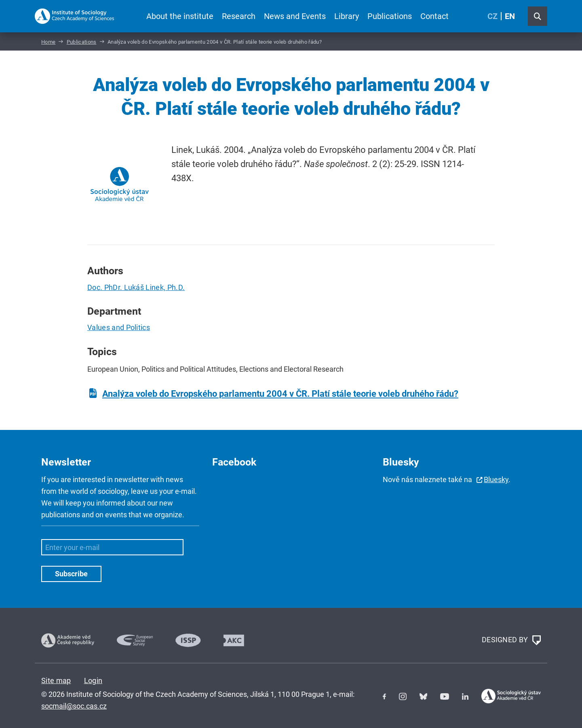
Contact (434, 16)
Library (347, 16)
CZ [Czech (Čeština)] (492, 16)
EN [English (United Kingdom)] (510, 16)
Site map (56, 680)
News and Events (295, 16)
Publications (390, 16)
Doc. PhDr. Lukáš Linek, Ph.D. (136, 287)
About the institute (180, 16)
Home (48, 42)
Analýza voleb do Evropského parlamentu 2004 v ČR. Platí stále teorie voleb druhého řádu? (280, 394)
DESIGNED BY (511, 640)
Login (93, 680)
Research (239, 16)
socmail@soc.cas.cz (74, 706)
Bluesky (496, 479)
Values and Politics (119, 327)
